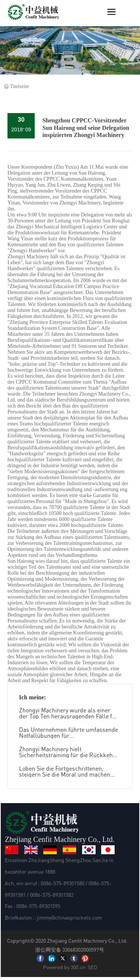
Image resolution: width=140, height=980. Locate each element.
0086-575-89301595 (38, 906)
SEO (92, 967)
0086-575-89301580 (63, 883)
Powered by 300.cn (64, 967)
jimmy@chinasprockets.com (69, 917)
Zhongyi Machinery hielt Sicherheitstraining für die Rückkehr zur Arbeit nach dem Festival (67, 755)
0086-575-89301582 (52, 895)
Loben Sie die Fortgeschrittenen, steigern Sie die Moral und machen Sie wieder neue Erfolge (65, 774)
